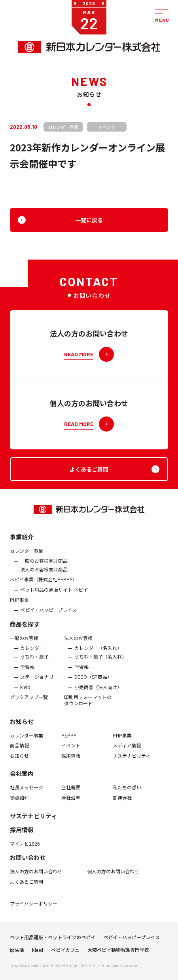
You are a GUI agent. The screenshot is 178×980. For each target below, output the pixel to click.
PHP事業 (19, 608)
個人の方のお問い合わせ (113, 880)
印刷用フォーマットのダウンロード (88, 709)
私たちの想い (127, 796)
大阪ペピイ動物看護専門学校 (118, 954)
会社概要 (71, 796)
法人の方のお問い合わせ (36, 880)
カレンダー (32, 657)
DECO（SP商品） (93, 685)
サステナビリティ (132, 764)
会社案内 (22, 782)
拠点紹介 (19, 806)
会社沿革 (71, 806)
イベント (71, 754)
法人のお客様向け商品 (44, 578)
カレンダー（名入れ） (98, 657)
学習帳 (27, 675)
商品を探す (25, 632)
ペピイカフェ (65, 954)
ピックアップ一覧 (29, 706)
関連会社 (122, 806)
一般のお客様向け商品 (44, 569)
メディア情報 (127, 754)
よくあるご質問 (27, 890)
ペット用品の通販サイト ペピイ (54, 598)
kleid (25, 695)
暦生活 (17, 954)
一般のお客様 (24, 646)
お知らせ (22, 730)
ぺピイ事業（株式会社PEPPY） (44, 588)
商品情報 (19, 754)
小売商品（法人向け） (98, 695)
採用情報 (71, 764)
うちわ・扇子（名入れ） (100, 665)
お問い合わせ (28, 866)
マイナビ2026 (25, 852)
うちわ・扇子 (34, 665)
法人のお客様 (78, 646)
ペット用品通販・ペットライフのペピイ (53, 942)
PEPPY (69, 744)
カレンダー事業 (27, 559)
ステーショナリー (39, 685)
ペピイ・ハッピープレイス (48, 618)
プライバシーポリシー (34, 912)
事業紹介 (22, 545)
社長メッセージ (27, 796)
